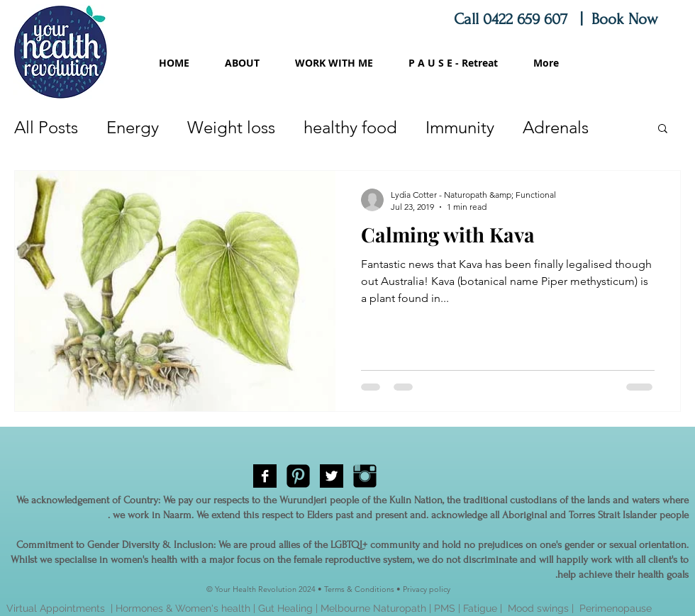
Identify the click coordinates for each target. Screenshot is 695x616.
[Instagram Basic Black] (365, 476)
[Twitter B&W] (332, 476)
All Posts (46, 127)
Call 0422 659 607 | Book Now (558, 19)
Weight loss (231, 127)
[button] (663, 129)
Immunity (460, 127)
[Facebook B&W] (265, 476)
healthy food (350, 127)
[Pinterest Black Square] (298, 476)
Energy (133, 127)
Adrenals (556, 127)
